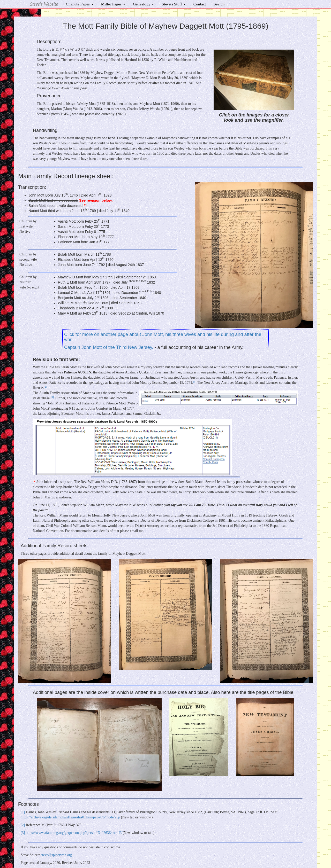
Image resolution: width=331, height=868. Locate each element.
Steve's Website (44, 4)
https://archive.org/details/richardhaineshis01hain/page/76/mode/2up (70, 817)
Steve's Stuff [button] (174, 4)
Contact (200, 4)
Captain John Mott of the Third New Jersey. (109, 347)
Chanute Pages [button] (80, 4)
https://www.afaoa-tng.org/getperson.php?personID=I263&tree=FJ (74, 833)
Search (219, 4)
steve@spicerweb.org (56, 855)
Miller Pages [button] (113, 4)
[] (195, 382)
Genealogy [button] (143, 4)
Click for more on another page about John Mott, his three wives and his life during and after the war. (163, 337)
